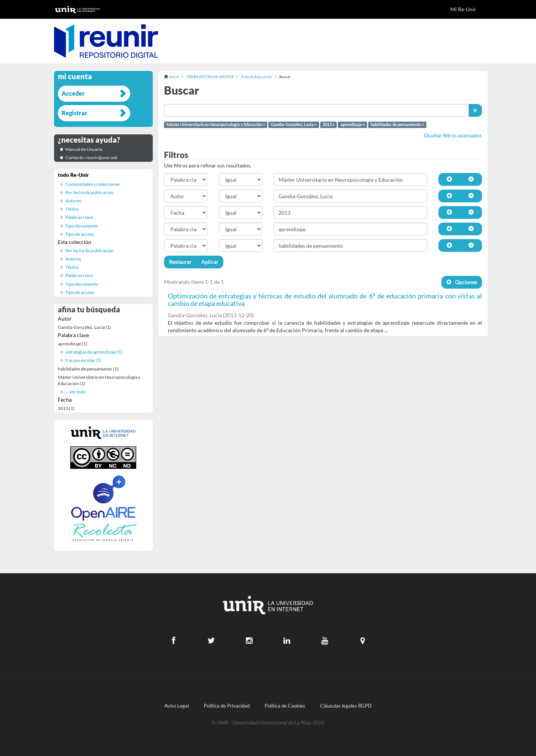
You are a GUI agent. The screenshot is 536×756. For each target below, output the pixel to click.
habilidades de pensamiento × (397, 125)
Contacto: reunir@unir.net (91, 157)
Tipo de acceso (80, 234)
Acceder (73, 93)
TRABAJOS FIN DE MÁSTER (210, 77)
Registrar (75, 113)
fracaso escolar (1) (83, 360)
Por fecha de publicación (90, 192)
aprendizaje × (353, 125)
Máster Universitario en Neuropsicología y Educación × (216, 125)
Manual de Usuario (84, 149)
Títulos (72, 209)
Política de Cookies (285, 706)
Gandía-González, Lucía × (294, 125)
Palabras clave (79, 217)
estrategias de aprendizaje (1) (94, 352)
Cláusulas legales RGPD (346, 706)
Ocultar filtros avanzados (453, 135)
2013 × (328, 125)
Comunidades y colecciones (93, 184)
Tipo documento (82, 226)
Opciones (462, 282)
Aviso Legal (177, 706)
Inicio (174, 77)
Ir (475, 110)
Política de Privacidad (227, 706)
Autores (73, 201)
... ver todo (76, 392)
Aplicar (210, 262)
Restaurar (180, 262)
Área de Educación (257, 77)
